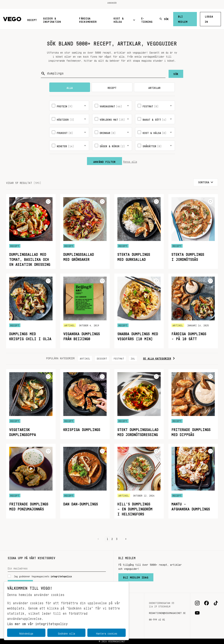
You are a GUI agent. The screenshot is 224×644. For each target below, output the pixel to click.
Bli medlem (183, 18)
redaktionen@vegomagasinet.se (167, 612)
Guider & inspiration (52, 19)
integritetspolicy (61, 576)
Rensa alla (130, 161)
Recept (32, 19)
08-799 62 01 (157, 619)
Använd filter (104, 161)
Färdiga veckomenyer (88, 19)
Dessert (102, 358)
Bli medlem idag (136, 577)
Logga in (209, 18)
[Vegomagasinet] (12, 19)
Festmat (119, 358)
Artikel (85, 358)
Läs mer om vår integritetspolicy (37, 623)
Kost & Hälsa (124, 19)
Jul (133, 358)
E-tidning (147, 19)
